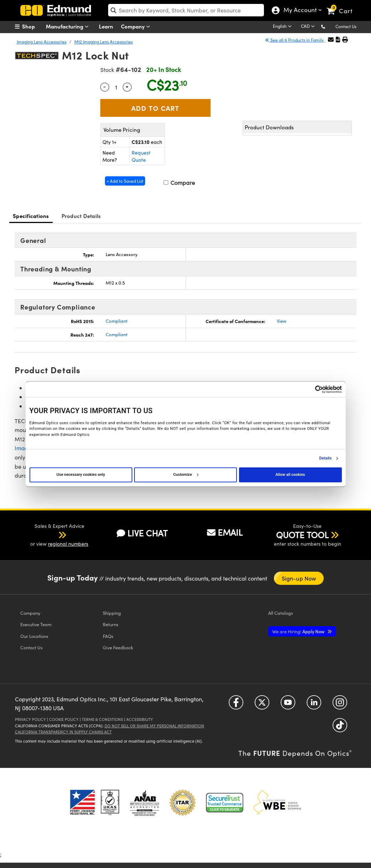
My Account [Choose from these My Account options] (298, 11)
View (282, 321)
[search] (186, 10)
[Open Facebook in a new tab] (236, 705)
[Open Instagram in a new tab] (340, 705)
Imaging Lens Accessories (42, 42)
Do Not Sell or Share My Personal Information (154, 726)
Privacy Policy (30, 719)
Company (137, 27)
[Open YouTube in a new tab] (288, 705)
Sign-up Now (299, 578)
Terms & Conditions (102, 719)
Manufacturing (69, 27)
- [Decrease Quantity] (105, 86)
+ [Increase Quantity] (127, 86)
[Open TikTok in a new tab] (340, 728)
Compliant (116, 321)
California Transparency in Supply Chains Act (63, 732)
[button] (329, 26)
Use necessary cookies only (81, 475)
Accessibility (140, 719)
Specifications (31, 216)
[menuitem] (33, 26)
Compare (179, 183)
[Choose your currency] (309, 27)
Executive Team (36, 624)
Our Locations (34, 636)
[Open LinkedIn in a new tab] (314, 705)
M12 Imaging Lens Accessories (104, 42)
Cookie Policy (64, 719)
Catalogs (281, 613)
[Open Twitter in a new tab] (262, 705)
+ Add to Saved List (125, 181)
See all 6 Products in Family (295, 40)
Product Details (81, 216)
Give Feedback (118, 647)
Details (326, 458)
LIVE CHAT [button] (142, 533)
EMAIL (225, 532)
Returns (111, 624)
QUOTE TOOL (302, 535)
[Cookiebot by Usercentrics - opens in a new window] (311, 389)
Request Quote (141, 156)
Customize (186, 475)
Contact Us (346, 26)
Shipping (112, 613)
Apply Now (299, 631)
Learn (106, 26)
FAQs (108, 636)
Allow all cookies (290, 475)
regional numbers (68, 544)
